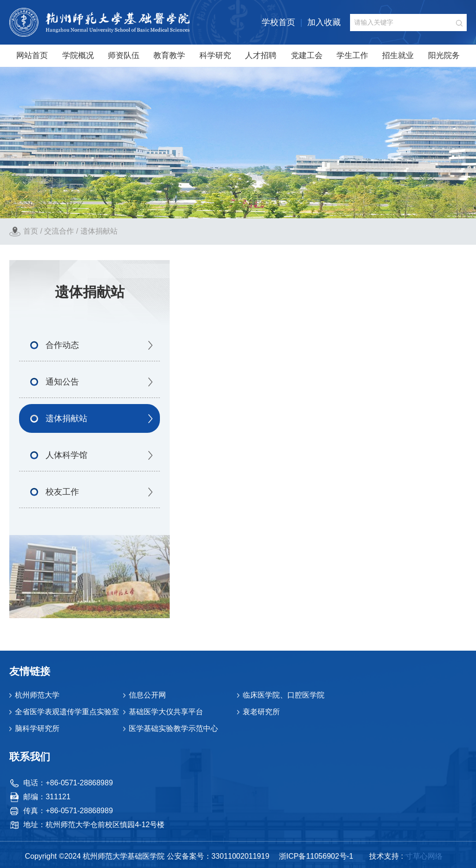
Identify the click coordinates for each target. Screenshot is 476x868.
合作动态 (62, 345)
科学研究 (215, 55)
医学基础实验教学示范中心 (173, 728)
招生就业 (398, 55)
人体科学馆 (66, 455)
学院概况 (78, 55)
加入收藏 (324, 22)
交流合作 (59, 231)
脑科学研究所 (37, 728)
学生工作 (352, 55)
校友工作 (62, 492)
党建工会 (307, 55)
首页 (31, 231)
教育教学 (169, 55)
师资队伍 (124, 55)
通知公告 (62, 382)
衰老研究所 (261, 712)
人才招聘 (261, 55)
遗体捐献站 (99, 231)
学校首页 (278, 22)
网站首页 (32, 55)
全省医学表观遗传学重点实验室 (67, 712)
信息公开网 (147, 695)
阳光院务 (444, 55)
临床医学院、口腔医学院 (284, 695)
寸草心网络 (424, 856)
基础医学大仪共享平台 (166, 712)
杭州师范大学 (37, 695)
